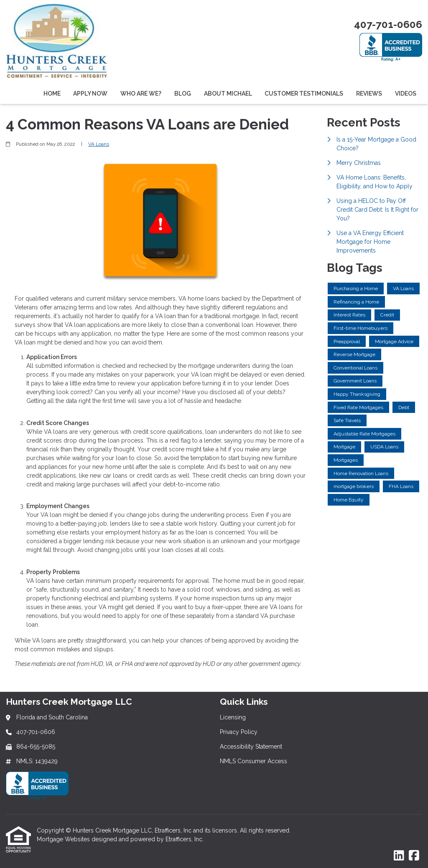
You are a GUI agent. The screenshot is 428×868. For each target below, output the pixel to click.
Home (52, 94)
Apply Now (90, 94)
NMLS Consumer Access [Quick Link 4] (253, 761)
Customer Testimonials (304, 94)
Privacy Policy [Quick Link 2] (239, 732)
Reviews (369, 94)
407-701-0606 (388, 24)
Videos (406, 94)
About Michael (228, 94)
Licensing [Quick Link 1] (233, 717)
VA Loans (99, 144)
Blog (183, 94)
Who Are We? (141, 94)
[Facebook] (414, 856)
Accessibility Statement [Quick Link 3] (251, 747)
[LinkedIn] (399, 856)
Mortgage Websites (64, 839)
